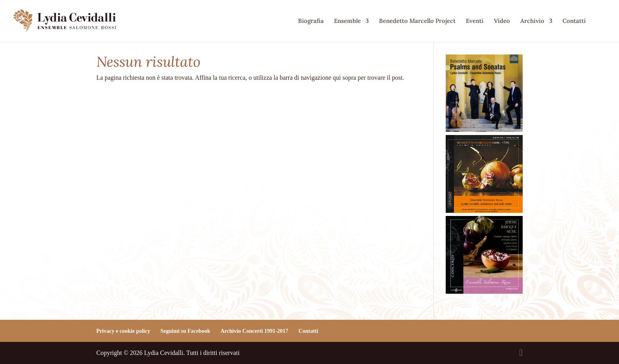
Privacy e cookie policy (123, 331)
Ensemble (347, 21)
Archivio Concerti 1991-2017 (254, 331)
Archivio (532, 21)
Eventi (475, 21)
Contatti (574, 21)
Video (502, 21)
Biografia (311, 21)
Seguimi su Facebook (185, 331)
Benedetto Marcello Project (417, 21)
